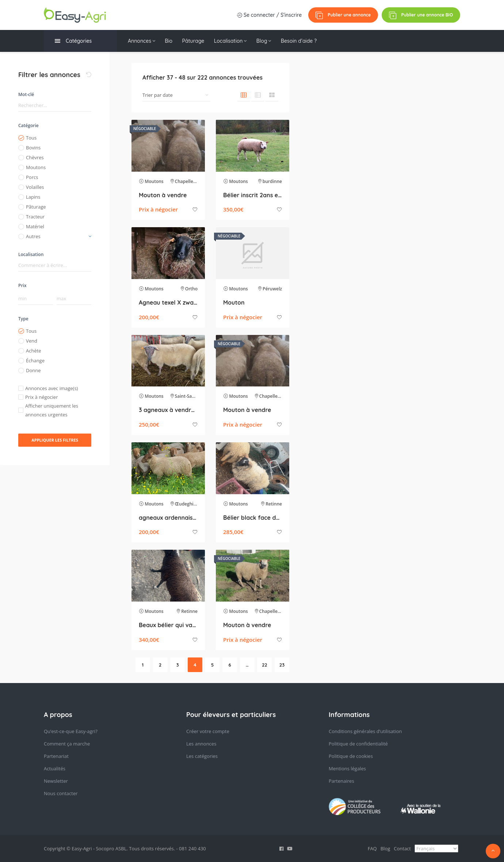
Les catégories (202, 756)
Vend (32, 341)
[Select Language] (436, 848)
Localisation (234, 41)
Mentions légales (347, 768)
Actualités (55, 768)
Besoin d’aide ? (305, 41)
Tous (31, 138)
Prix (22, 285)
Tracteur (35, 217)
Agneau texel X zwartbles (168, 302)
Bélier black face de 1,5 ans (253, 518)
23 (282, 665)
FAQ (372, 848)
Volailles (35, 187)
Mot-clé (26, 94)
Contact (402, 848)
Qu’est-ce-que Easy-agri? (71, 731)
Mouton (234, 302)
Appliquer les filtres (55, 440)
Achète (34, 351)
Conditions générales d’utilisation (365, 731)
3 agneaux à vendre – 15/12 (168, 410)
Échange (35, 361)
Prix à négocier (41, 397)
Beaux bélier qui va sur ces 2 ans (168, 625)
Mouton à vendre (163, 195)
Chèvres (35, 157)
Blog (269, 41)
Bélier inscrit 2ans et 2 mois (253, 195)
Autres (33, 236)
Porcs (32, 177)
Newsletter (56, 781)
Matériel (35, 226)
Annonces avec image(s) (51, 388)
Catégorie (28, 125)
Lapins (33, 197)
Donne (33, 370)
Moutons (36, 167)
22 (265, 665)
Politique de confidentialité (358, 744)
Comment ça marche (67, 744)
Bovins (33, 148)
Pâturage (196, 41)
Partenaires (341, 781)
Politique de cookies (351, 756)
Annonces (142, 41)
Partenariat (56, 756)
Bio (170, 41)
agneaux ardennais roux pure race (168, 518)
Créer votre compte (208, 731)
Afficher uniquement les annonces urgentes (52, 410)
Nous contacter (61, 793)
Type (23, 319)
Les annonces (201, 744)
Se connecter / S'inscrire (268, 15)
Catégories (73, 41)
